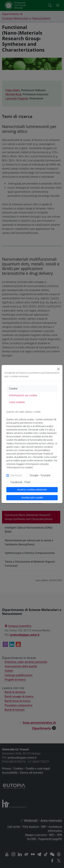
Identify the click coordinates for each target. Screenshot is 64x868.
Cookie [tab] (13, 389)
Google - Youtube (40, 475)
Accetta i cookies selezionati (32, 490)
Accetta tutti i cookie (32, 498)
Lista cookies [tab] (17, 402)
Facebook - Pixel (20, 482)
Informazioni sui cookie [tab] (23, 395)
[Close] (58, 369)
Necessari (16, 475)
